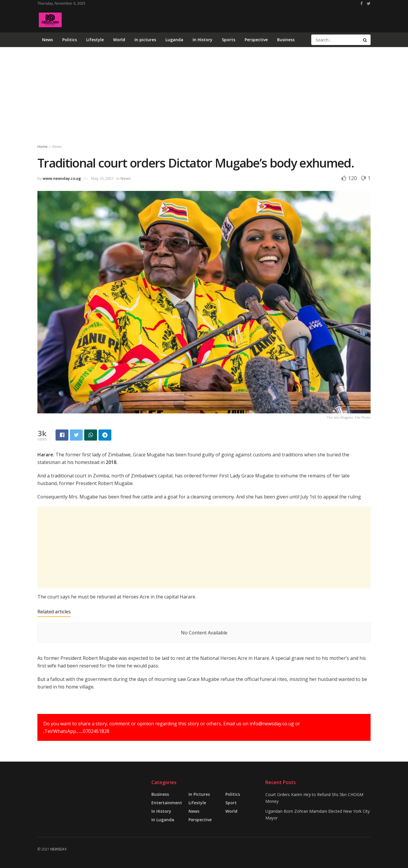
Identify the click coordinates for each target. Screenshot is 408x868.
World (119, 40)
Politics (70, 40)
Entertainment (167, 803)
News (47, 40)
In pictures (145, 40)
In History (203, 40)
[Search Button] (365, 40)
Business (286, 40)
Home (43, 147)
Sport (231, 803)
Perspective (256, 40)
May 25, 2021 (102, 178)
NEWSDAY (58, 849)
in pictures (199, 794)
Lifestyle (95, 40)
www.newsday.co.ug (62, 178)
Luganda (174, 40)
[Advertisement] (264, 19)
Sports (229, 40)
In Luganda (163, 820)
